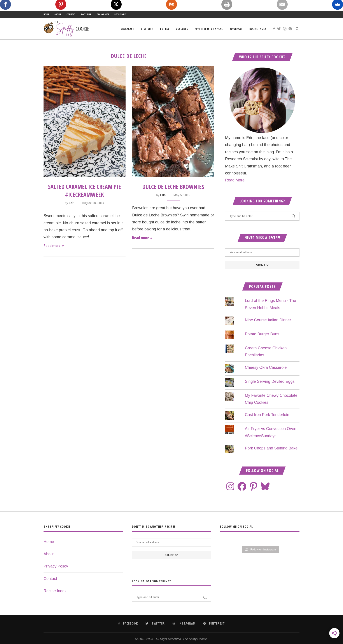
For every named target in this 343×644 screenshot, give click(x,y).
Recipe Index (120, 14)
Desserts (182, 29)
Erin (72, 203)
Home (46, 14)
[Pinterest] (290, 29)
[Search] (297, 29)
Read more (54, 245)
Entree (165, 29)
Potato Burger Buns (262, 334)
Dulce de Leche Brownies (173, 187)
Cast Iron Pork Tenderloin (267, 415)
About (58, 14)
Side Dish (147, 29)
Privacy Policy (56, 566)
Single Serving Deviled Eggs (270, 381)
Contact (71, 14)
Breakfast (128, 29)
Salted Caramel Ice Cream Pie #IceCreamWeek (85, 191)
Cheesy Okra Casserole (266, 367)
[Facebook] (274, 29)
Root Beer (86, 14)
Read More (235, 180)
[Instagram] (285, 29)
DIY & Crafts (103, 14)
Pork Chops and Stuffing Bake (271, 448)
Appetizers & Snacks (209, 29)
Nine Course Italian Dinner (268, 320)
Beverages (236, 29)
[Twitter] (279, 29)
